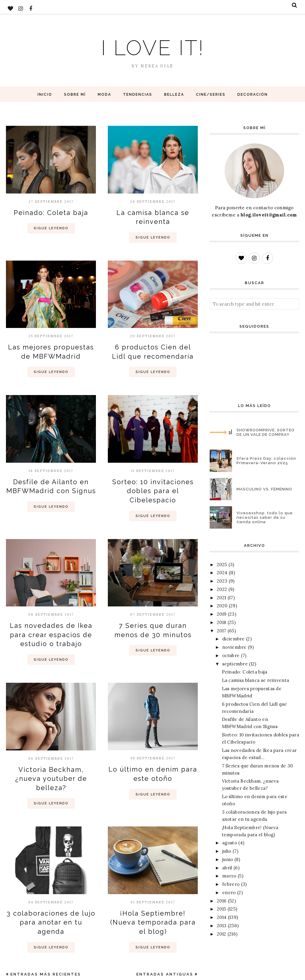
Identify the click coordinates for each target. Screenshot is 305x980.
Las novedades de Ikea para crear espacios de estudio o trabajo (51, 617)
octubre (231, 655)
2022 (222, 589)
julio (227, 851)
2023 (222, 581)
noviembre (234, 647)
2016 (222, 901)
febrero (231, 884)
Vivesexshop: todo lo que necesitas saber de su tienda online (265, 517)
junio (228, 859)
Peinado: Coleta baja (51, 212)
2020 (222, 606)
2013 (222, 926)
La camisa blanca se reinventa (256, 680)
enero (229, 892)
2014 (222, 917)
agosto (230, 843)
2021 (221, 598)
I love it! (152, 46)
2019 (222, 614)
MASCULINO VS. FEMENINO (264, 489)
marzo (229, 876)
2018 (221, 622)
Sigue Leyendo (51, 227)
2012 (221, 934)
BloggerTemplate (73, 973)
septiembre (235, 664)
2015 (221, 909)
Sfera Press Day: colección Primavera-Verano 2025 (266, 461)
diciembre (234, 639)
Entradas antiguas (165, 931)
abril (227, 868)
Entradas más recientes (46, 931)
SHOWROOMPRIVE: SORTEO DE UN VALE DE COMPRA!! (266, 432)
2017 (221, 631)
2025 (222, 565)
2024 (222, 573)
